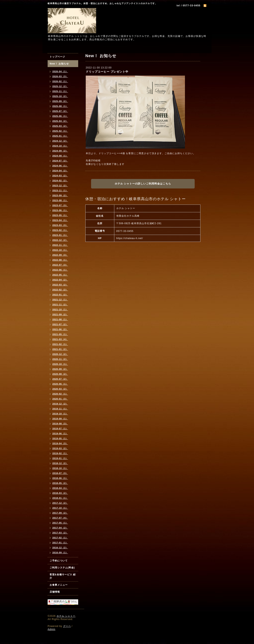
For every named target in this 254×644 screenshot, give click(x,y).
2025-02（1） (60, 131)
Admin (51, 629)
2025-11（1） (60, 91)
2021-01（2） (60, 349)
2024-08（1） (60, 156)
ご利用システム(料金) (62, 568)
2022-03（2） (60, 285)
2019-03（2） (60, 448)
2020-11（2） (60, 359)
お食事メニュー (59, 585)
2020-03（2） (60, 389)
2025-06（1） (60, 116)
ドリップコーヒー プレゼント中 (107, 72)
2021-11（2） (60, 305)
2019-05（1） (60, 438)
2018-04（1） (60, 488)
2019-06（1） (60, 433)
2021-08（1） (60, 319)
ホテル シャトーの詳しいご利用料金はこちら (143, 184)
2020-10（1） (60, 364)
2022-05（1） (60, 275)
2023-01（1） (60, 235)
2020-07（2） (60, 379)
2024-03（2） (60, 176)
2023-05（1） (60, 215)
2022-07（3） (60, 265)
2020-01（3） (60, 399)
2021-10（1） (60, 310)
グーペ (67, 626)
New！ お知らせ (59, 64)
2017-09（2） (60, 513)
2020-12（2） (60, 354)
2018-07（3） (60, 473)
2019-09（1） (60, 419)
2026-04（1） (60, 71)
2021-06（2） (60, 329)
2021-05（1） (60, 334)
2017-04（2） (60, 528)
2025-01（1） (60, 136)
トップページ (57, 57)
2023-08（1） (60, 200)
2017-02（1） (60, 538)
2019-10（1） (60, 414)
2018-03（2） (60, 493)
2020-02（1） (60, 394)
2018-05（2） (60, 483)
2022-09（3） (60, 255)
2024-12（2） (60, 141)
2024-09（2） (60, 151)
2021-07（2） (60, 324)
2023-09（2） (60, 195)
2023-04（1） (60, 220)
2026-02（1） (60, 81)
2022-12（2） (60, 240)
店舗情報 (55, 592)
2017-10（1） (60, 508)
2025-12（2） (60, 86)
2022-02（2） (60, 290)
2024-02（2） (60, 181)
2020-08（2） (60, 374)
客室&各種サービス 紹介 (63, 576)
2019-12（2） (60, 404)
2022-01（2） (60, 295)
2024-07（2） (60, 161)
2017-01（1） (60, 543)
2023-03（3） (60, 225)
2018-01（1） (60, 498)
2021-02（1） (60, 344)
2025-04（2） (60, 121)
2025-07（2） (60, 111)
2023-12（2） (60, 186)
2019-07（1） (60, 429)
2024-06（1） (60, 166)
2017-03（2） (60, 533)
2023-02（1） (60, 230)
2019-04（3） (60, 443)
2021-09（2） (60, 314)
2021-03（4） (60, 339)
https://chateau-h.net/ (130, 238)
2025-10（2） (60, 96)
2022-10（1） (60, 250)
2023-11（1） (60, 190)
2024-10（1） (60, 146)
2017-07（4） (60, 518)
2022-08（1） (60, 260)
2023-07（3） (60, 205)
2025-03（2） (60, 126)
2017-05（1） (60, 523)
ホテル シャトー (66, 616)
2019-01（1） (60, 458)
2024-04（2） (60, 171)
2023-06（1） (60, 210)
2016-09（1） (60, 553)
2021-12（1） (60, 300)
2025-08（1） (60, 106)
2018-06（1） (60, 478)
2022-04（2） (60, 280)
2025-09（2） (60, 101)
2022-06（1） (60, 270)
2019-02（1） (60, 453)
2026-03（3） (60, 76)
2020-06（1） (60, 384)
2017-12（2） (60, 503)
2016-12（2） (60, 548)
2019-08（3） (60, 424)
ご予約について (59, 561)
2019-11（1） (60, 409)
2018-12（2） (60, 463)
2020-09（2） (60, 369)
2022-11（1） (60, 245)
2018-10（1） (60, 468)
